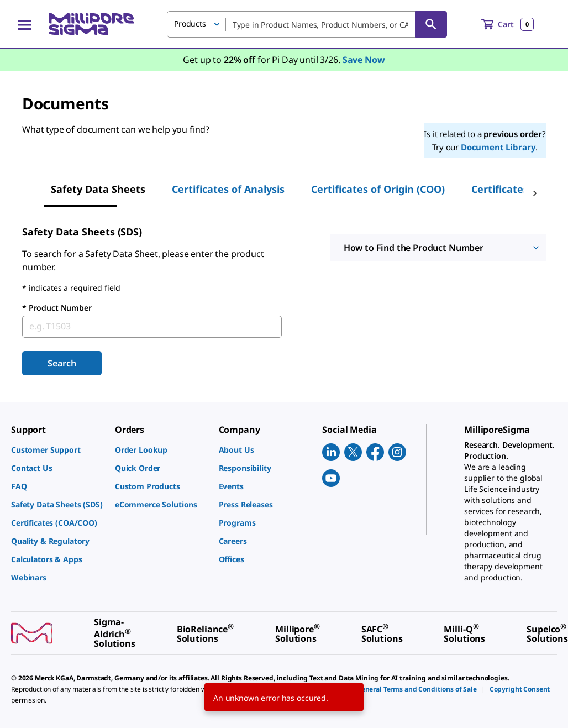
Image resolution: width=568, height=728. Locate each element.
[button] (438, 248)
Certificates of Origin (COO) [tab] (378, 189)
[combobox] (307, 24)
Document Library (498, 147)
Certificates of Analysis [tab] (228, 189)
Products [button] (190, 23)
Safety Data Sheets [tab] (98, 189)
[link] (57, 450)
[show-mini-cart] (507, 24)
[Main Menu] (24, 24)
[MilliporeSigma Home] (91, 24)
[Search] (431, 24)
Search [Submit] (62, 363)
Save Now (364, 60)
